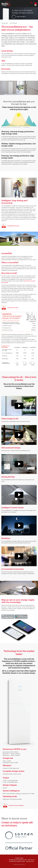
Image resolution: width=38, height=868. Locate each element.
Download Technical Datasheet (16, 805)
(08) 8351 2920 (30, 861)
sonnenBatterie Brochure (13, 226)
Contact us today (10, 823)
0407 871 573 (31, 860)
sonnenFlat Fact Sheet (13, 308)
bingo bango (22, 864)
